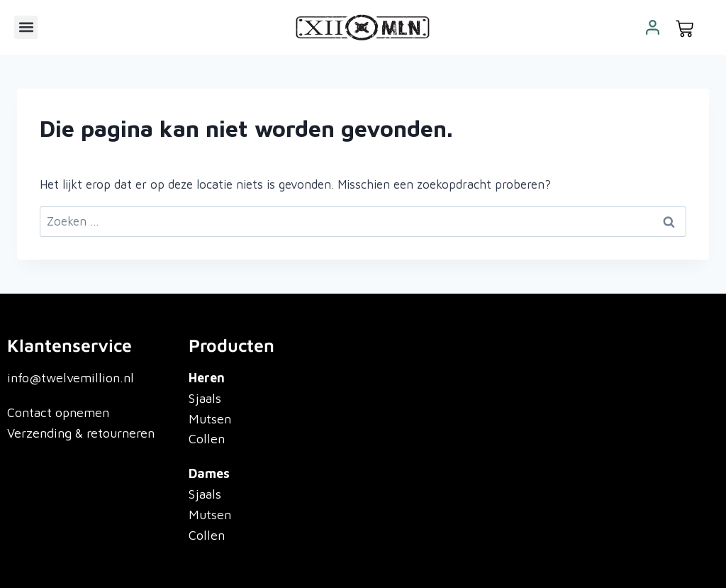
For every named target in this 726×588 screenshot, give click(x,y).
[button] (26, 27)
